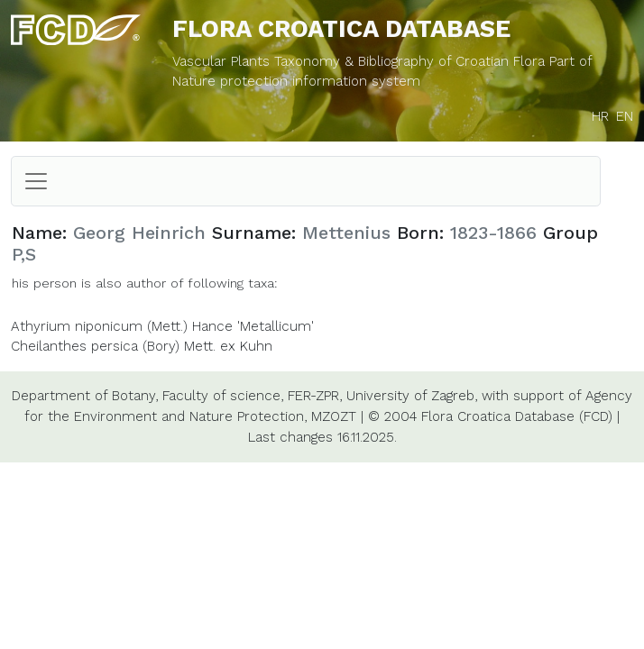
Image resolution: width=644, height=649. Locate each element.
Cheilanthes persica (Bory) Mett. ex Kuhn (142, 346)
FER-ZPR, (315, 396)
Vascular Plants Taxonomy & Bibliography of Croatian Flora (361, 61)
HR (600, 116)
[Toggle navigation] (36, 181)
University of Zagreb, (412, 396)
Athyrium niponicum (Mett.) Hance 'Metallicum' (162, 326)
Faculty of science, (223, 396)
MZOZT (334, 416)
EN (625, 116)
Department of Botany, (85, 396)
